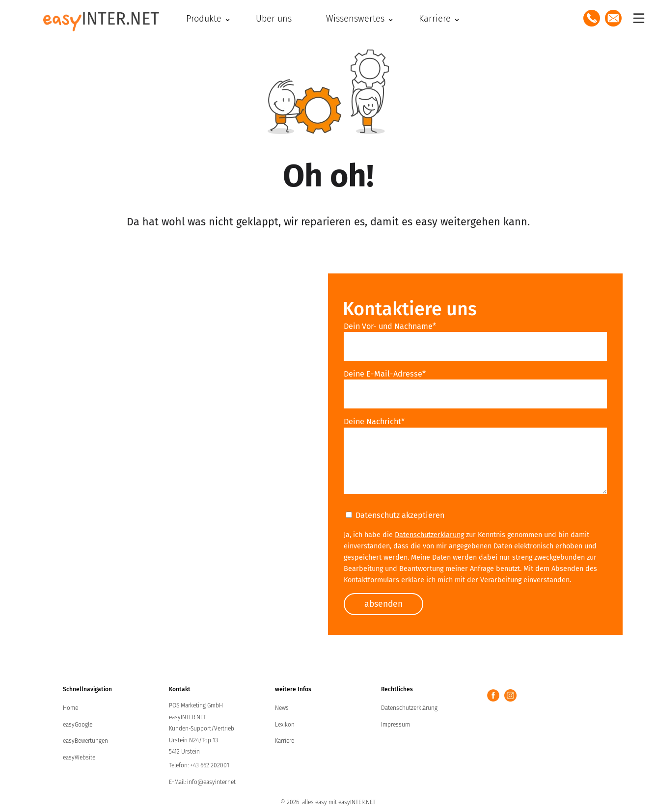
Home (70, 708)
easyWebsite (79, 758)
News (282, 708)
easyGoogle (78, 725)
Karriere (285, 741)
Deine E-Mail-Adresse (385, 374)
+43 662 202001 (210, 766)
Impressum (396, 725)
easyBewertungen (85, 741)
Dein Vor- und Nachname (390, 326)
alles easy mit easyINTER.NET (339, 803)
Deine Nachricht (374, 421)
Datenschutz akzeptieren (395, 515)
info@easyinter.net (211, 783)
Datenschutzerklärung (429, 535)
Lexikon (285, 725)
